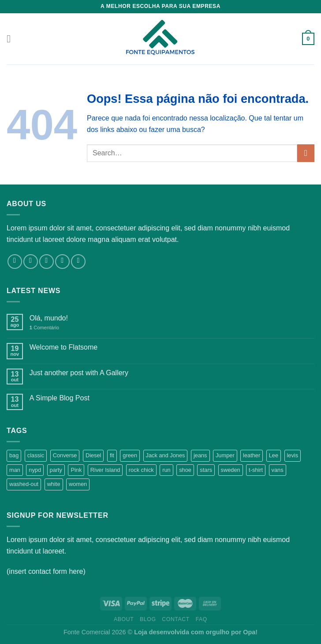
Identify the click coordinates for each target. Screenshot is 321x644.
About (124, 619)
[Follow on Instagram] (31, 262)
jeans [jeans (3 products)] (200, 455)
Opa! (250, 632)
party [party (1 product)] (56, 470)
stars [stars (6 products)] (206, 470)
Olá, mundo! (49, 318)
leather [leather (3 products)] (252, 455)
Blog (148, 619)
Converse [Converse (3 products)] (65, 455)
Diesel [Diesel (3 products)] (93, 455)
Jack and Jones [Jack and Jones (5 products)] (166, 455)
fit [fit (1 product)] (112, 455)
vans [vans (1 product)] (278, 470)
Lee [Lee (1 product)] (274, 455)
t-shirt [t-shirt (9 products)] (256, 470)
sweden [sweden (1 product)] (231, 470)
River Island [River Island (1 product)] (105, 470)
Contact (176, 619)
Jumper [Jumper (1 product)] (225, 455)
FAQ (202, 619)
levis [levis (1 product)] (293, 455)
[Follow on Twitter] (47, 262)
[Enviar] (306, 153)
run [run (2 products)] (166, 470)
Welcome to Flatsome (63, 347)
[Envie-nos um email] (62, 262)
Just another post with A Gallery (79, 373)
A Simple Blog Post (60, 398)
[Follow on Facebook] (15, 262)
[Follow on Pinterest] (78, 262)
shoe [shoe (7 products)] (185, 470)
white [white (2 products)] (54, 484)
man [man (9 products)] (15, 470)
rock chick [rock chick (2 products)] (141, 470)
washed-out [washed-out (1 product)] (24, 484)
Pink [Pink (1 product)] (76, 470)
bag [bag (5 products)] (14, 455)
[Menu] (12, 39)
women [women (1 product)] (78, 484)
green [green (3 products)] (130, 455)
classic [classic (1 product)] (36, 455)
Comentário (44, 328)
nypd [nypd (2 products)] (35, 470)
